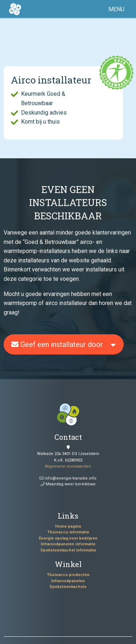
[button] (118, 9)
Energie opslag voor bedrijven (68, 538)
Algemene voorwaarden (68, 466)
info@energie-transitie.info (68, 478)
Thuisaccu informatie (68, 532)
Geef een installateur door (57, 344)
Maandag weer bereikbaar (68, 484)
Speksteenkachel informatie (68, 550)
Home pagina (68, 526)
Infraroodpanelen (68, 581)
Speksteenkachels (68, 587)
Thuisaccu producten (68, 575)
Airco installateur (51, 80)
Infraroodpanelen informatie (68, 544)
